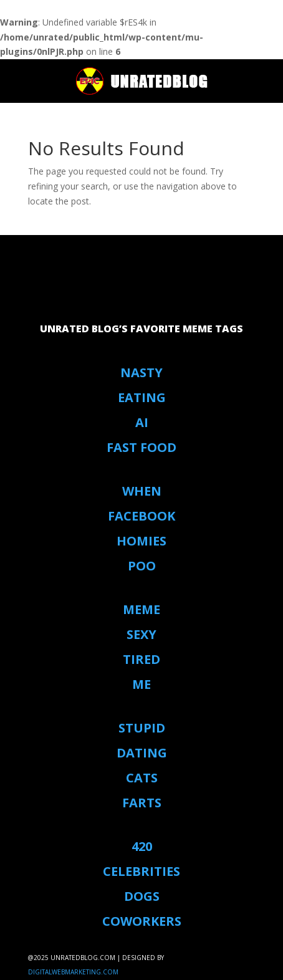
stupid (142, 728)
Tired (141, 659)
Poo (142, 566)
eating (142, 397)
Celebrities (141, 871)
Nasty (141, 372)
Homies (141, 541)
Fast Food (141, 447)
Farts (142, 803)
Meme (141, 609)
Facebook (141, 516)
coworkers (142, 921)
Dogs (142, 896)
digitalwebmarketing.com (73, 972)
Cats (142, 778)
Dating (142, 753)
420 (142, 846)
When (142, 491)
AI (142, 422)
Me (141, 684)
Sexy (141, 634)
